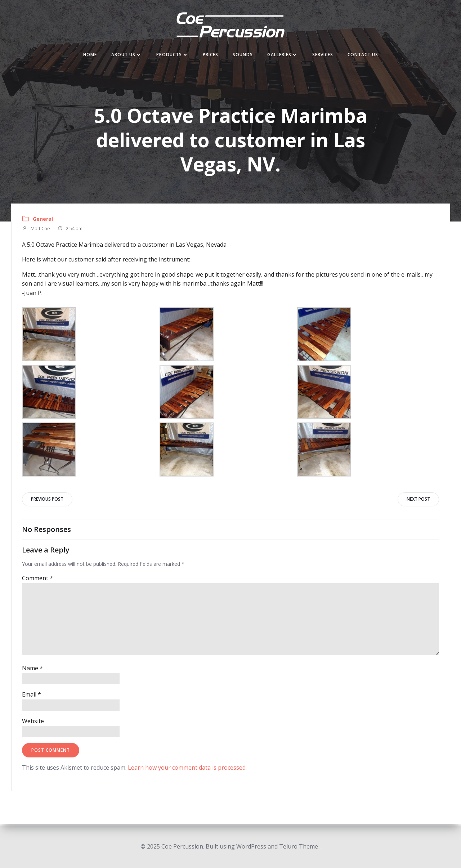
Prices (211, 55)
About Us (127, 55)
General (43, 220)
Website (33, 723)
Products (172, 55)
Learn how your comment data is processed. (187, 770)
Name (32, 670)
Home (90, 55)
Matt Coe (36, 230)
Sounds (243, 55)
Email (32, 696)
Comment (37, 580)
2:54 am (70, 230)
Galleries (283, 55)
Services (323, 55)
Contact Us (363, 55)
